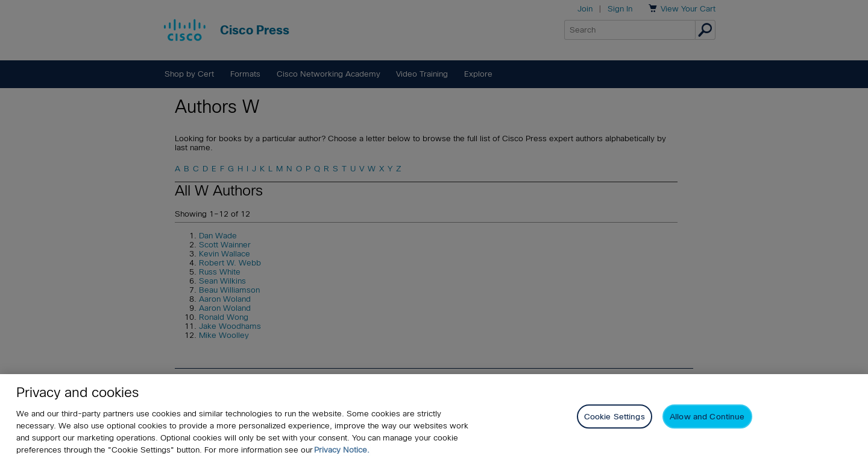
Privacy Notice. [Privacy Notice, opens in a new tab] (342, 450)
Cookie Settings (615, 417)
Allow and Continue (707, 417)
